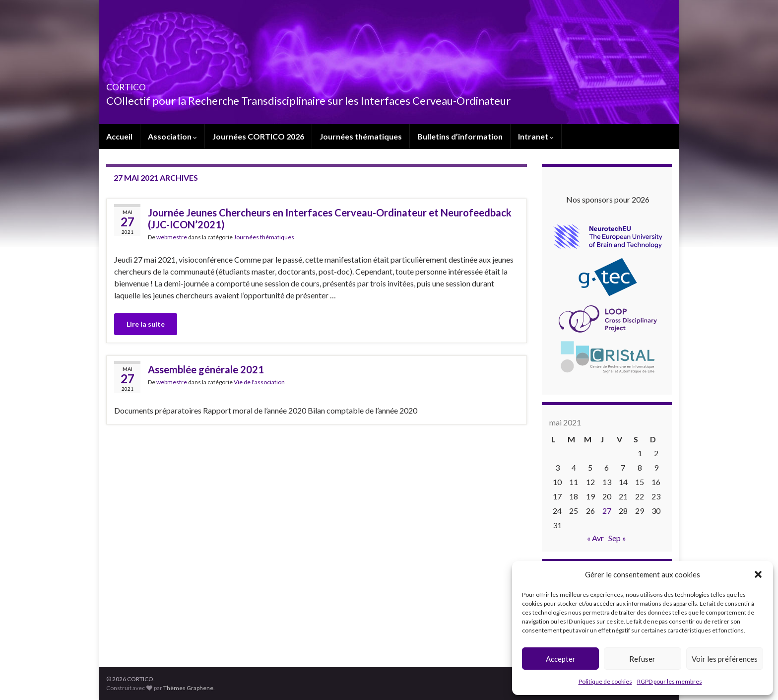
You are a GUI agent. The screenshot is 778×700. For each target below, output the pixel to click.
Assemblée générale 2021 (206, 369)
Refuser (642, 659)
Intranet (536, 136)
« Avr (595, 538)
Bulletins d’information (460, 136)
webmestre (172, 237)
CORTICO (139, 84)
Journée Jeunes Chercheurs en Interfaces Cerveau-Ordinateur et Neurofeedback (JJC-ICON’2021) (330, 218)
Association (172, 136)
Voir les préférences (725, 659)
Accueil (119, 136)
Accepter (561, 659)
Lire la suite (146, 324)
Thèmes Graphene (188, 688)
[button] (758, 574)
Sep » (617, 538)
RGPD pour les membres (670, 681)
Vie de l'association (259, 382)
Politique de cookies (605, 681)
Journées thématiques (361, 136)
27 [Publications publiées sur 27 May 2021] (607, 511)
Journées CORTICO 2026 (258, 136)
